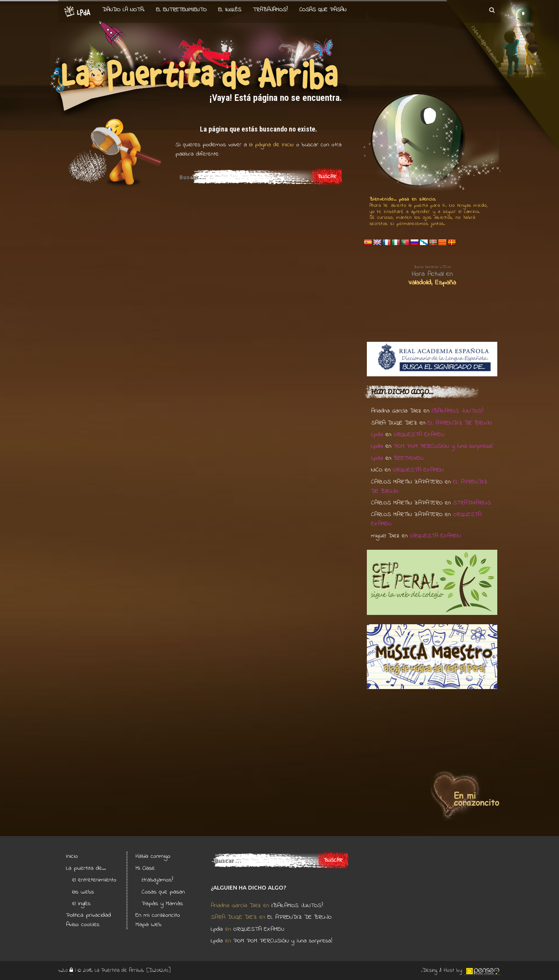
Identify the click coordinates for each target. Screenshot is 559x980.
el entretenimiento (181, 10)
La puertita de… (86, 868)
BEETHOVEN (409, 458)
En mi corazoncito (158, 915)
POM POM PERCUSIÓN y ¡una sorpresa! (443, 446)
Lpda (377, 435)
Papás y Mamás (162, 904)
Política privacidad (89, 915)
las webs (83, 892)
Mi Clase (145, 868)
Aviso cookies (83, 925)
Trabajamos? (270, 10)
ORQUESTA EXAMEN (419, 435)
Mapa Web (148, 925)
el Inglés (230, 10)
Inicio (72, 856)
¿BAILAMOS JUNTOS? (457, 411)
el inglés (81, 904)
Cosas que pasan (323, 10)
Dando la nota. (123, 10)
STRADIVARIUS (472, 503)
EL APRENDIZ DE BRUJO (460, 423)
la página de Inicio (270, 145)
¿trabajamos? (157, 880)
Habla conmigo (153, 856)
